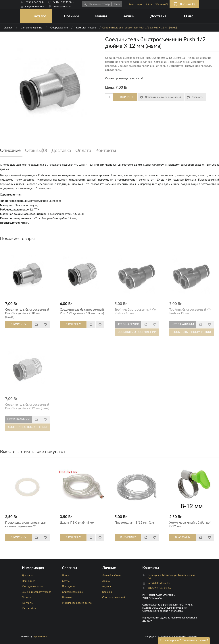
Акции (129, 16)
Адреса (106, 587)
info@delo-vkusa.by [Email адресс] (34, 7)
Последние (69, 587)
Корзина (107, 592)
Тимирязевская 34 (62, 7)
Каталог (36, 16)
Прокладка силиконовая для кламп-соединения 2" (26, 524)
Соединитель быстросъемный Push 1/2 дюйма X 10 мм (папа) (82, 311)
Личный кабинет (112, 576)
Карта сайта (29, 608)
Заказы (106, 581)
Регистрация (135, 4)
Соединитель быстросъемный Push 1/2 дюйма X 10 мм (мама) (27, 313)
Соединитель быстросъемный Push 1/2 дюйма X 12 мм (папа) (27, 406)
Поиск (66, 576)
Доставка (158, 16)
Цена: (110, 88)
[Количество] (109, 97)
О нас (189, 16)
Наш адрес (28, 581)
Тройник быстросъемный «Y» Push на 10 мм (136, 311)
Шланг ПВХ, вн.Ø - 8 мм (77, 523)
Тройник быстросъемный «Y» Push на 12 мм (190, 311)
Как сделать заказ (32, 587)
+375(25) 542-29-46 (34, 2)
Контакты (28, 603)
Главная (101, 16)
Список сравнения (73, 592)
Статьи (66, 581)
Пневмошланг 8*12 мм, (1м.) (135, 523)
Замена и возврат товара (37, 592)
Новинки (71, 16)
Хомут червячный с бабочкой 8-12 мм (190, 524)
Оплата (26, 597)
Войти (149, 4)
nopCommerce (40, 637)
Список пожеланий (114, 597)
